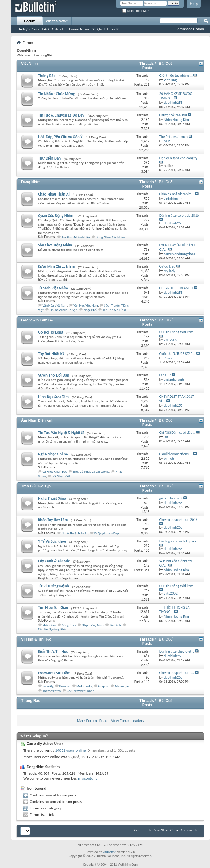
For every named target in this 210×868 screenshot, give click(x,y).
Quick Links (106, 29)
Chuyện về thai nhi (173, 115)
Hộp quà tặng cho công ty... (180, 158)
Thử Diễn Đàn (49, 158)
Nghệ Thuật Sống (52, 498)
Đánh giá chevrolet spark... (179, 541)
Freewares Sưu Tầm (54, 673)
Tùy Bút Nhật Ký (51, 354)
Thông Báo (47, 76)
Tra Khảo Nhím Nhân (76, 237)
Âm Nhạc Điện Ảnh (37, 420)
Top (198, 830)
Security (48, 686)
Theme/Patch (52, 691)
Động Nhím (31, 182)
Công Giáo (69, 625)
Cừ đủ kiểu (167, 266)
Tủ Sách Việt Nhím (53, 288)
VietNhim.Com (166, 830)
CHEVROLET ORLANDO (176, 288)
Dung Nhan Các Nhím (110, 237)
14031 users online (71, 750)
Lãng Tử (165, 375)
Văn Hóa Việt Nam (55, 306)
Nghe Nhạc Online (53, 454)
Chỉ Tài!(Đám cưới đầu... (177, 432)
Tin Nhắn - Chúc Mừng (56, 94)
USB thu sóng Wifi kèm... (178, 332)
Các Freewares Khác (80, 691)
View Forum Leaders (127, 721)
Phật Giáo (49, 625)
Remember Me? (136, 11)
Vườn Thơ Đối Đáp (54, 375)
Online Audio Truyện (64, 310)
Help (194, 4)
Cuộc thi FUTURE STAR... (177, 354)
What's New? (57, 21)
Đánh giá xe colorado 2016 (179, 215)
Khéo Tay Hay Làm (53, 520)
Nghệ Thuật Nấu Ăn (75, 533)
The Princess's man (174, 137)
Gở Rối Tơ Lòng (51, 332)
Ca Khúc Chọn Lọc (55, 472)
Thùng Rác (31, 701)
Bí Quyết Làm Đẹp (107, 533)
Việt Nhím (30, 64)
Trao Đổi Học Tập (36, 486)
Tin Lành (115, 625)
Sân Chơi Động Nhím (55, 245)
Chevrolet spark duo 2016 (179, 520)
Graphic (103, 686)
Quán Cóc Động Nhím (56, 216)
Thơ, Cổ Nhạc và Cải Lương (91, 472)
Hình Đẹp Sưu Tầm (53, 397)
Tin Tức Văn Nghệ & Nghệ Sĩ (61, 433)
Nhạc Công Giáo (93, 625)
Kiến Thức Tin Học (53, 651)
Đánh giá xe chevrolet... (177, 651)
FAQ (46, 29)
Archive (186, 830)
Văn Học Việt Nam (86, 306)
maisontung (88, 778)
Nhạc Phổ (90, 310)
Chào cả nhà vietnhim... (177, 194)
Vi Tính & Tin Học (36, 639)
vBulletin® (110, 852)
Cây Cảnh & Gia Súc (54, 561)
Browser (65, 686)
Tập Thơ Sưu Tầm (114, 310)
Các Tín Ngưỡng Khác (53, 629)
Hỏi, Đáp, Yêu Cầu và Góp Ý (60, 137)
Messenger (122, 686)
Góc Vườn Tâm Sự (37, 320)
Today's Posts (29, 29)
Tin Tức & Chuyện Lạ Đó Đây (61, 115)
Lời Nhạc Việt (61, 476)
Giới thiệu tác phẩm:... (176, 76)
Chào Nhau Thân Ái (54, 194)
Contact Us (143, 830)
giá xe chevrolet (171, 498)
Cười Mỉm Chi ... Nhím (56, 267)
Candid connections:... (176, 454)
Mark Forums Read (92, 721)
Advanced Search (191, 29)
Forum (30, 21)
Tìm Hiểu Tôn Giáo (53, 608)
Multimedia (84, 686)
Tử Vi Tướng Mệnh (53, 586)
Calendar (59, 29)
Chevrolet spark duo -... (177, 673)
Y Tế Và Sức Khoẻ (52, 541)
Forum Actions (80, 29)
